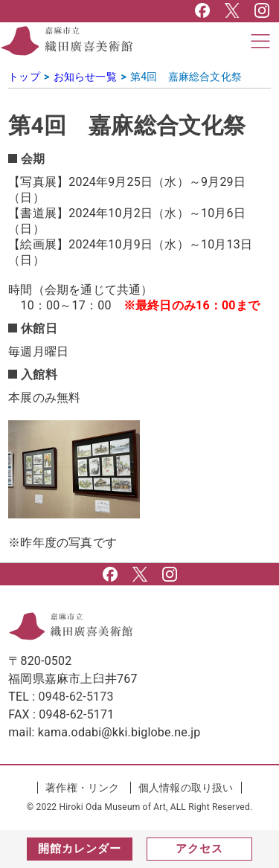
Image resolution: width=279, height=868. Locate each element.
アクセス (199, 849)
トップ (24, 77)
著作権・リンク (82, 788)
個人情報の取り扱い (186, 788)
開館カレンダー (80, 849)
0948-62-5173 (76, 697)
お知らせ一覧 (85, 77)
